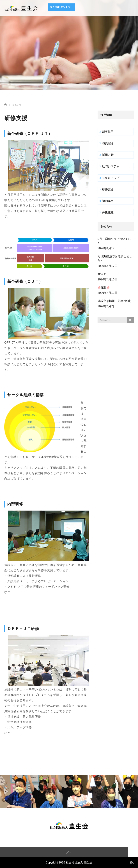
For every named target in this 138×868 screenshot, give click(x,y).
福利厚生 (108, 201)
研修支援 (108, 189)
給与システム (111, 166)
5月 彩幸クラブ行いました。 (114, 241)
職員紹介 (108, 143)
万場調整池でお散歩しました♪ (115, 258)
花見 (104, 287)
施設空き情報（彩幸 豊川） (115, 301)
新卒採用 (108, 132)
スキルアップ (111, 178)
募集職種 (108, 212)
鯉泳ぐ (102, 274)
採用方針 (108, 155)
